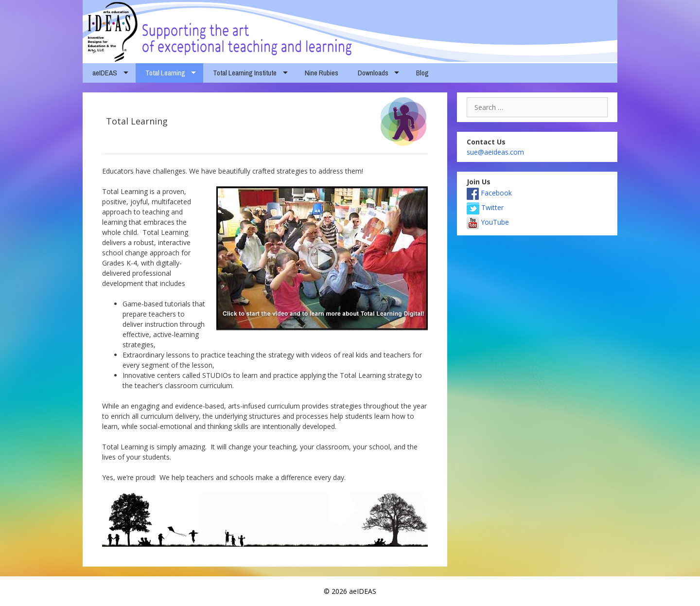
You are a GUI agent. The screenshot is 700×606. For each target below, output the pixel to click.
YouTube (488, 222)
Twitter (485, 207)
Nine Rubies (322, 73)
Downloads (373, 73)
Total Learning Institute (245, 73)
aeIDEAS (105, 73)
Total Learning (165, 73)
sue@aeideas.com (495, 152)
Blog (422, 73)
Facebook (489, 193)
